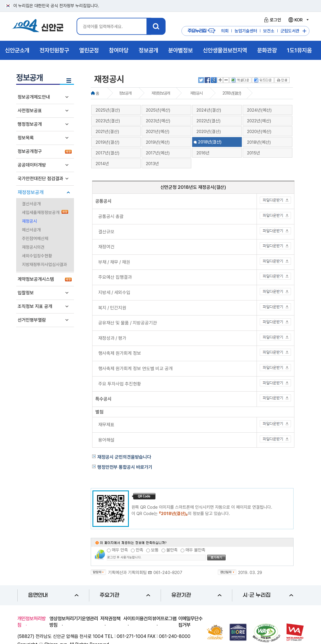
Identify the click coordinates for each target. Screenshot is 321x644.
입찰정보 (26, 293)
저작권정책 (110, 619)
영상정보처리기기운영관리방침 (74, 622)
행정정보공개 (30, 124)
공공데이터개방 (32, 165)
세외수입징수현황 (37, 256)
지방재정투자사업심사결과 (44, 265)
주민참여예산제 (35, 239)
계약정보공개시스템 (36, 279)
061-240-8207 (168, 573)
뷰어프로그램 (164, 619)
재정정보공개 (31, 192)
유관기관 (197, 595)
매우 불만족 (195, 550)
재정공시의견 (33, 247)
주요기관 (125, 595)
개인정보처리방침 (31, 622)
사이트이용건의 (138, 619)
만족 (140, 550)
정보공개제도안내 (34, 97)
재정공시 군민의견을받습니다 (124, 457)
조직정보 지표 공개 (35, 306)
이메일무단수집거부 (190, 622)
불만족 (172, 550)
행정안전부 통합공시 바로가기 (125, 467)
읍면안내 (53, 595)
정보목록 (26, 138)
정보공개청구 (30, 151)
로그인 (272, 20)
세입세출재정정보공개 (41, 213)
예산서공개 (31, 230)
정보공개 (125, 93)
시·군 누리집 (268, 595)
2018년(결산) (232, 93)
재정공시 (29, 221)
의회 (225, 31)
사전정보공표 (30, 111)
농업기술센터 (246, 31)
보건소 (269, 31)
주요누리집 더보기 (304, 31)
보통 (155, 550)
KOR (298, 20)
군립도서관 (290, 31)
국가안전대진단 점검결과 (40, 179)
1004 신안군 (38, 26)
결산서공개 (31, 204)
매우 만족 (120, 550)
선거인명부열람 (32, 320)
